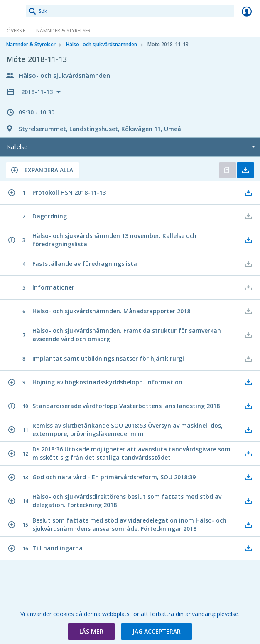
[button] (43, 170)
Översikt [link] (18, 31)
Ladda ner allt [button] (245, 170)
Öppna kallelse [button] (228, 170)
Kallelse (17, 147)
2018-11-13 (38, 92)
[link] (13, 11)
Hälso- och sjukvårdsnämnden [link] (102, 44)
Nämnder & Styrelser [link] (63, 31)
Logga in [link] (247, 11)
